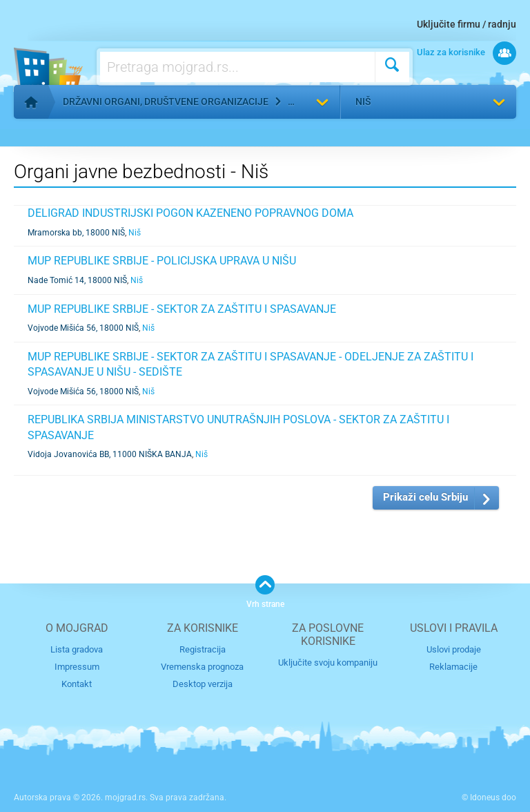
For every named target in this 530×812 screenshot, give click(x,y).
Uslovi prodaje (454, 649)
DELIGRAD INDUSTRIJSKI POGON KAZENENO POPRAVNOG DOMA (190, 213)
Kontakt (77, 684)
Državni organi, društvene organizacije (166, 101)
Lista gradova (77, 649)
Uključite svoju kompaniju (328, 663)
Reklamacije (453, 667)
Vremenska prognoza (202, 667)
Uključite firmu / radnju (467, 24)
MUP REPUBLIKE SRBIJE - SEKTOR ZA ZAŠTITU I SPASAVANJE (182, 309)
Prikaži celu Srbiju (425, 497)
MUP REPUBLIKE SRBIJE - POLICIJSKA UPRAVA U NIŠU (162, 261)
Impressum (77, 667)
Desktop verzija (203, 684)
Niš (363, 101)
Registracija (203, 649)
